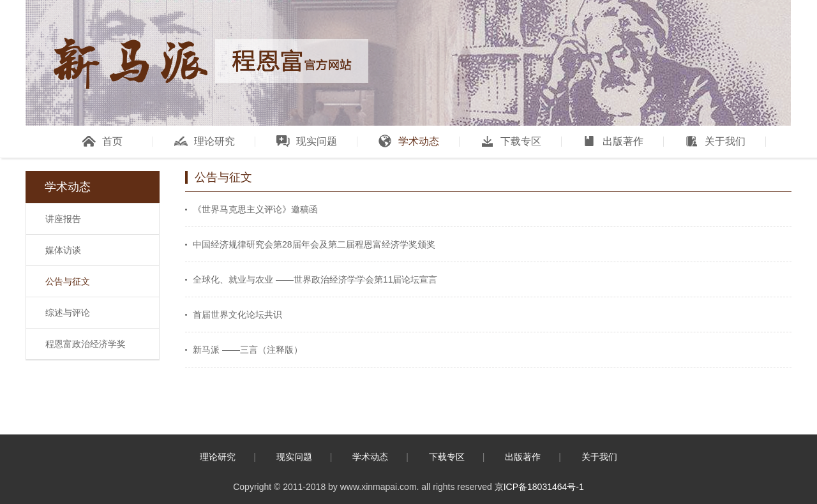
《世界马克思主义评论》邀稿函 (255, 209)
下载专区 (511, 141)
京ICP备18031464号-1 (539, 487)
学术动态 (409, 141)
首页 (102, 141)
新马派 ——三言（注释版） (248, 350)
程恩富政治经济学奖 (86, 344)
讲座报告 (63, 219)
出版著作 (613, 141)
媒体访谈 (63, 250)
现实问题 (307, 141)
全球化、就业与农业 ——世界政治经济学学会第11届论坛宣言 (315, 279)
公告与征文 (68, 281)
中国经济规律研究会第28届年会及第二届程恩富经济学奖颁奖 (314, 244)
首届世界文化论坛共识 (237, 315)
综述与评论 (68, 313)
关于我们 (715, 141)
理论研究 (205, 141)
